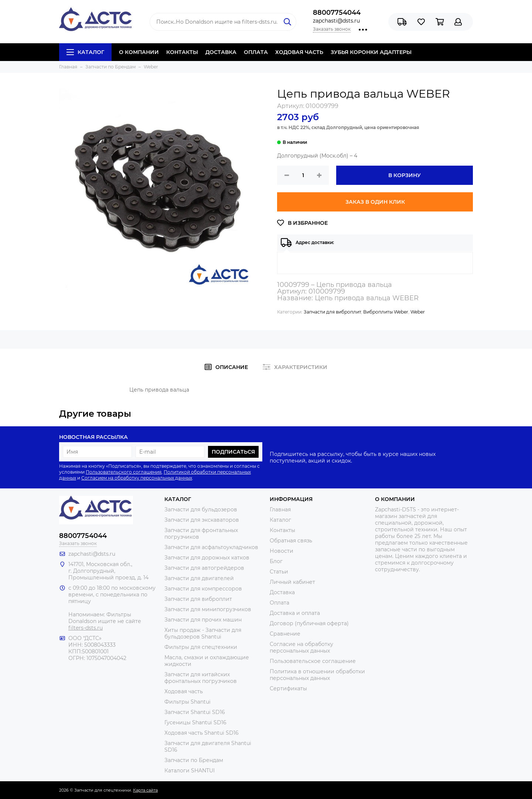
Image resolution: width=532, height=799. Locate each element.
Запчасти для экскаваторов (202, 520)
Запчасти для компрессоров (203, 589)
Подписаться (233, 452)
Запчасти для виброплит (332, 312)
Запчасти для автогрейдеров (204, 568)
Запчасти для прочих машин (203, 620)
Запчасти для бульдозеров (201, 509)
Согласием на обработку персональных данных (137, 478)
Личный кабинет (292, 582)
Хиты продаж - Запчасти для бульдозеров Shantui (203, 633)
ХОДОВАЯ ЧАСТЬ (299, 52)
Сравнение (285, 634)
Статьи (279, 572)
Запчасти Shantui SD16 (195, 712)
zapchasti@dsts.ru (336, 21)
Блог (276, 561)
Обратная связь (291, 541)
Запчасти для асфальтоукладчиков (211, 547)
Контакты (282, 530)
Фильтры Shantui (187, 702)
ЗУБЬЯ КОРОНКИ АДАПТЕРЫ (371, 52)
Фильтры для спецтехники (201, 647)
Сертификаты (288, 688)
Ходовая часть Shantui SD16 (202, 733)
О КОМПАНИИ (139, 52)
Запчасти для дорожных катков (207, 558)
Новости (282, 551)
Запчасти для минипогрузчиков (208, 609)
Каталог (85, 52)
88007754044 (337, 13)
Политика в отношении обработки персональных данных (317, 675)
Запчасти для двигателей (199, 578)
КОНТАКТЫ (182, 52)
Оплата (279, 603)
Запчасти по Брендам (194, 760)
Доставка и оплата (295, 613)
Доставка (282, 592)
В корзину (405, 175)
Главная (280, 509)
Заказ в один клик (375, 202)
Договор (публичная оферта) (309, 623)
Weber (418, 312)
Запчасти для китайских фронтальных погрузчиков (201, 678)
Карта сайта (145, 790)
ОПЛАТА (256, 52)
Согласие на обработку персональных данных (301, 647)
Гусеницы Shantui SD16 (195, 722)
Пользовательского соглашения (124, 472)
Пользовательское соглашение (313, 661)
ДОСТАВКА (221, 52)
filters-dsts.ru (86, 628)
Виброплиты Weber (386, 312)
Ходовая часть (184, 691)
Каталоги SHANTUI (190, 771)
